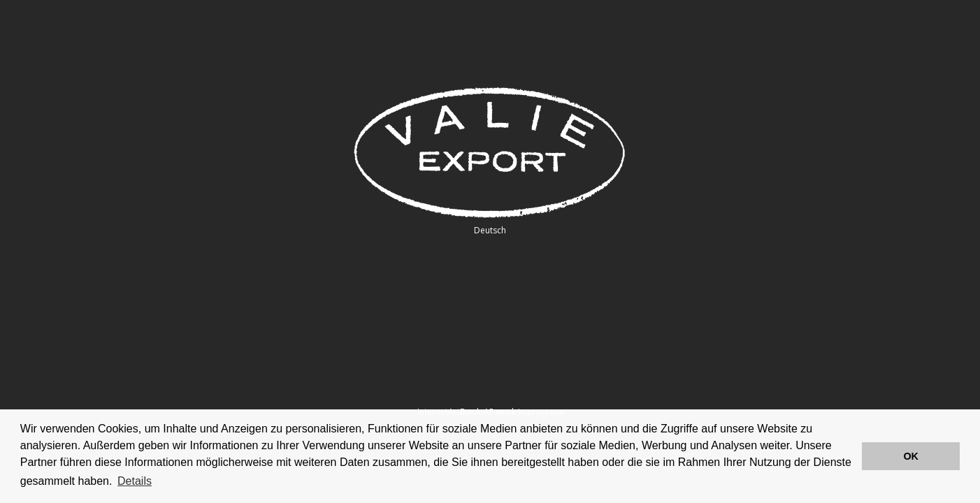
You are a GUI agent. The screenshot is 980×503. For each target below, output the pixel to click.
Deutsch (490, 230)
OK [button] (911, 456)
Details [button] (135, 481)
